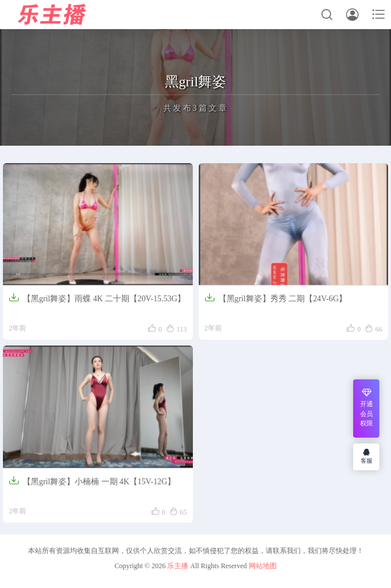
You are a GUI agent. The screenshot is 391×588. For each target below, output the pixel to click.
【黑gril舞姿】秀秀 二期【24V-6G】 (276, 297)
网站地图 (263, 566)
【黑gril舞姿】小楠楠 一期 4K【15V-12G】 (92, 480)
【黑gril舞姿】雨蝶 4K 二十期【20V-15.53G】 (98, 297)
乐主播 (178, 566)
